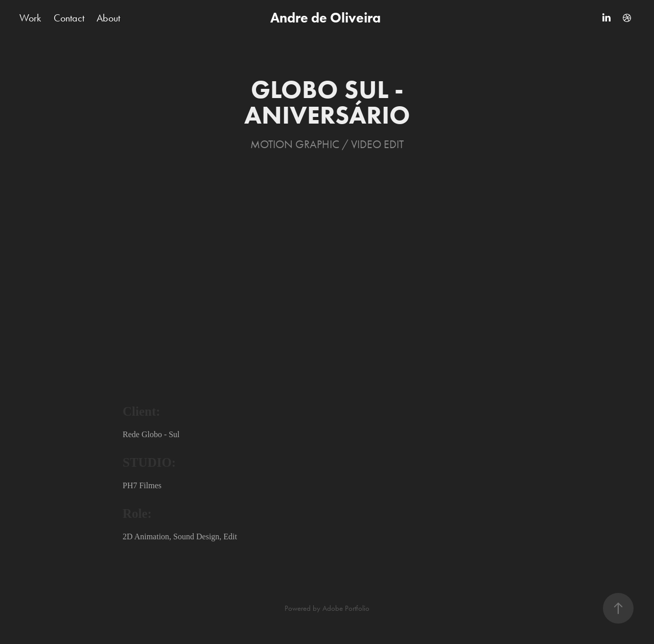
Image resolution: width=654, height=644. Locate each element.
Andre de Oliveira (327, 18)
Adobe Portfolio (346, 608)
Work (30, 18)
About (108, 18)
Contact (69, 18)
